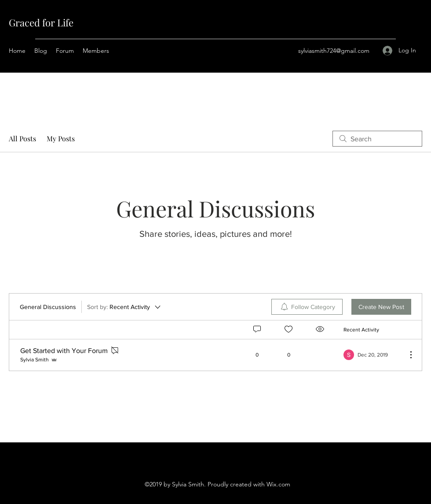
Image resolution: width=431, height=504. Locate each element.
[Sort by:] (124, 307)
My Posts (61, 138)
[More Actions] (406, 355)
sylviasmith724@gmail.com (334, 51)
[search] (377, 139)
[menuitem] (307, 307)
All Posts (22, 138)
